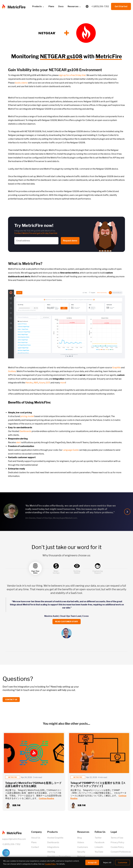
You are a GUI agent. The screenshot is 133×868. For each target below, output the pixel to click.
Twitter (98, 838)
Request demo (70, 241)
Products (38, 7)
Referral (81, 856)
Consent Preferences (121, 852)
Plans (51, 6)
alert (18, 442)
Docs (61, 6)
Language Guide (71, 450)
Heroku (29, 383)
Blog (80, 838)
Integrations (53, 847)
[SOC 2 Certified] (14, 853)
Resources (74, 7)
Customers (83, 847)
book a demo (21, 83)
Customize (123, 862)
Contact (35, 847)
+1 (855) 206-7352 (100, 6)
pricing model (27, 416)
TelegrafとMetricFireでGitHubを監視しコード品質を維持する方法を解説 (33, 785)
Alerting (51, 852)
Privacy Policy (117, 842)
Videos (81, 842)
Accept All (92, 862)
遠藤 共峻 (16, 805)
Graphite (116, 368)
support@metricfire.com (14, 839)
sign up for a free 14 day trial (72, 75)
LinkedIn (99, 847)
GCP (48, 383)
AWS (36, 383)
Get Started (121, 6)
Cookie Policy (117, 847)
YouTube (99, 852)
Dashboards (25, 431)
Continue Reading (46, 798)
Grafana (12, 371)
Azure (42, 383)
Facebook (100, 842)
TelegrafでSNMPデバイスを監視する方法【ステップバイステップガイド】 (98, 785)
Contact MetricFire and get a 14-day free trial (36, 233)
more (63, 383)
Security (81, 852)
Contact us (11, 700)
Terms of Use (117, 838)
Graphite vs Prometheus (59, 856)
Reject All (107, 862)
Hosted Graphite (55, 838)
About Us (36, 838)
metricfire (13, 777)
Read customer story (67, 622)
